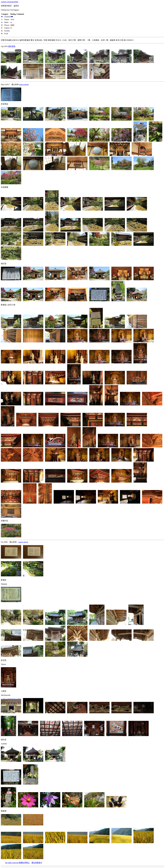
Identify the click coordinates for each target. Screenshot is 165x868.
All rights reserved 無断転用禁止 (17, 863)
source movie (24, 84)
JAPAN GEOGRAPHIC (10, 2)
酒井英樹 (12, 46)
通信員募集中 (37, 863)
